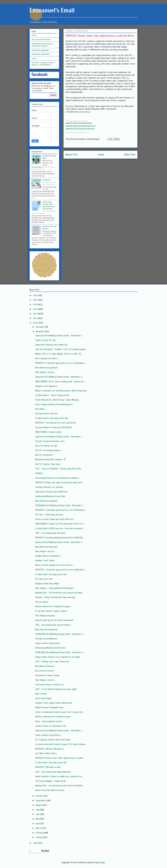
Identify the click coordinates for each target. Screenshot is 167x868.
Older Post (130, 155)
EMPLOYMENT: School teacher (48, 432)
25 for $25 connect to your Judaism (51, 611)
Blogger (102, 862)
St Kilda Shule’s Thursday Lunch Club (52, 418)
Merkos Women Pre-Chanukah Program (53, 606)
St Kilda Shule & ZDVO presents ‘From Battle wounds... (60, 528)
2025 (36, 300)
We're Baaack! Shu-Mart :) (47, 358)
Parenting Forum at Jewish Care (50, 685)
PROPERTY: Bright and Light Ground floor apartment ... (60, 483)
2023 (36, 309)
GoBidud (39, 473)
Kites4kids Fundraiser (45, 666)
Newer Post (72, 155)
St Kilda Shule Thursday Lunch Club (51, 574)
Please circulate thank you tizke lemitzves (54, 519)
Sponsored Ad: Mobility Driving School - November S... (59, 336)
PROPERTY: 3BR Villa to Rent (48, 767)
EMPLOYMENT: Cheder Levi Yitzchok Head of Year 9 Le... (60, 524)
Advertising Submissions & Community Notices (42, 45)
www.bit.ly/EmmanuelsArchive (79, 123)
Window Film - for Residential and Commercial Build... (59, 593)
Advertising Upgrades (40, 50)
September (41, 801)
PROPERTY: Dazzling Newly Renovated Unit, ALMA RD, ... (60, 538)
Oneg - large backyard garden (49, 721)
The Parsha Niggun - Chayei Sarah (50, 781)
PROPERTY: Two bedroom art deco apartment (56, 423)
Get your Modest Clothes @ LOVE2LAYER (53, 427)
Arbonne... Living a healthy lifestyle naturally (55, 597)
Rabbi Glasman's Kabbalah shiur (49, 707)
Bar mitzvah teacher (44, 671)
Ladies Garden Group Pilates (48, 643)
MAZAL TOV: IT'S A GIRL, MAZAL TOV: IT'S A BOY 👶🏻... (59, 354)
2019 (35, 843)
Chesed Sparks (42, 602)
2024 (36, 305)
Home (101, 155)
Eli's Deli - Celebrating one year (49, 515)
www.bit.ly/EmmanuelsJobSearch (80, 129)
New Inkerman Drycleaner (47, 368)
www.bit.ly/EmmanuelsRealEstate (80, 126)
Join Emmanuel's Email (41, 40)
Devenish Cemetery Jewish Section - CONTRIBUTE (43, 64)
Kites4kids (40, 409)
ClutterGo (46, 180)
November (41, 332)
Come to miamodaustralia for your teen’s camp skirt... (60, 712)
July (38, 810)
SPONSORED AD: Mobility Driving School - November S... (60, 634)
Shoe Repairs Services (45, 372)
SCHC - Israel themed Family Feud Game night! (56, 689)
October (40, 796)
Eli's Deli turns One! (44, 579)
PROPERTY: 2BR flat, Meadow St (50, 749)
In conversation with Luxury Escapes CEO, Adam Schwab (60, 744)
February (40, 833)
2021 (35, 318)
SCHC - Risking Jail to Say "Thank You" (52, 662)
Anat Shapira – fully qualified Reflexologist (55, 588)
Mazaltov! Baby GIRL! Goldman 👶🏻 (51, 460)
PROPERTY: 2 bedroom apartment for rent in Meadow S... (61, 363)
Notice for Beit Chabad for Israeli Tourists (54, 565)
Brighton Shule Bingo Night (47, 584)
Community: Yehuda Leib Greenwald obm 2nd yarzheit (49, 205)
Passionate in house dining (47, 675)
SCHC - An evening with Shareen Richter (53, 625)
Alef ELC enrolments (44, 455)
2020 (36, 323)
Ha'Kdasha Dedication (41, 54)
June (38, 814)
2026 (36, 295)
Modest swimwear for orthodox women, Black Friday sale (61, 391)
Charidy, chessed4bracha (46, 639)
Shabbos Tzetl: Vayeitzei (46, 386)
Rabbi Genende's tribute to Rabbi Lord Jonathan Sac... (59, 776)
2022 (36, 314)
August (39, 805)
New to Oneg (41, 694)
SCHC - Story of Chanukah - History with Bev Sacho (58, 469)
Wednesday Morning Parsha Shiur (50, 496)
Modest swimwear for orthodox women (53, 717)
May (38, 819)
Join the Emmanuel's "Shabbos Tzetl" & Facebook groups (60, 349)
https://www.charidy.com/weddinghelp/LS (54, 404)
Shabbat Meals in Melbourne (48, 556)
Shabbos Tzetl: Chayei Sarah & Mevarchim (54, 703)
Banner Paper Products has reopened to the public (58, 657)
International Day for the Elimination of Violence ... (58, 478)
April (38, 824)
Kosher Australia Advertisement (50, 790)
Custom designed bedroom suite (50, 441)
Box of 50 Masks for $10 (46, 446)
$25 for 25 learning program (48, 450)
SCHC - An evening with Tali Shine (50, 533)
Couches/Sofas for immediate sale (51, 726)
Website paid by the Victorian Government (54, 620)
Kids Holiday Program (45, 616)
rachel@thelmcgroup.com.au (78, 112)
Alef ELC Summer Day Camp (47, 464)
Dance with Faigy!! (43, 698)
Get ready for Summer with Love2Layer (53, 740)
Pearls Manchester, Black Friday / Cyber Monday (57, 400)
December (40, 327)
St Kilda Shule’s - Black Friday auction (52, 395)
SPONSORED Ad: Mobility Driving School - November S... (60, 505)
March (39, 828)
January (40, 837)
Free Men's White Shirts (46, 753)
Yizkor (34, 58)
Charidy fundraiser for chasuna (49, 487)
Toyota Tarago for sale (45, 340)
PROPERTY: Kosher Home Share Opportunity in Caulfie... (60, 758)
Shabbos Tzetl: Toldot (45, 561)
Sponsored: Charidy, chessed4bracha (51, 345)
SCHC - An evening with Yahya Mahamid (53, 772)
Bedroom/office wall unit (46, 414)
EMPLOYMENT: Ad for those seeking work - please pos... (60, 382)
